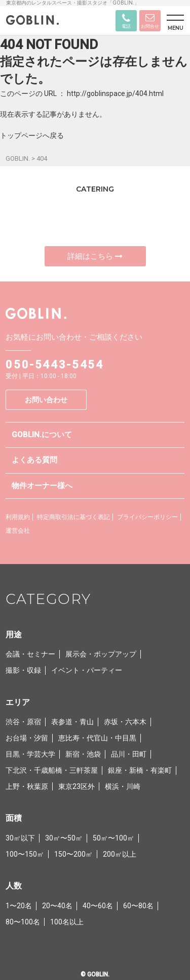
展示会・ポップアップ (101, 654)
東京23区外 (77, 786)
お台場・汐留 (27, 738)
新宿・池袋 (83, 754)
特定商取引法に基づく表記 (73, 517)
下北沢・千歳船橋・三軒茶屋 (52, 770)
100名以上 (67, 922)
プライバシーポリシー (147, 517)
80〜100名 (23, 922)
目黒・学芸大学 (30, 754)
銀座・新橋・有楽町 (140, 770)
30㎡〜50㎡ (64, 838)
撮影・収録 (23, 670)
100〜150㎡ (25, 854)
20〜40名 (57, 906)
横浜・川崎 (123, 786)
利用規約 (18, 517)
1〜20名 (19, 906)
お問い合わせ (46, 400)
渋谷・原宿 (23, 722)
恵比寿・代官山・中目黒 (97, 738)
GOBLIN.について (42, 435)
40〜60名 (98, 906)
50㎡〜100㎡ (113, 838)
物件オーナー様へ (42, 486)
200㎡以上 (120, 854)
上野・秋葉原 (27, 786)
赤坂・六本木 (125, 722)
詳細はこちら (95, 256)
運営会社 (18, 531)
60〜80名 (138, 906)
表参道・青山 (72, 722)
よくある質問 (34, 460)
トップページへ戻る (32, 135)
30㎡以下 (20, 838)
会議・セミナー (30, 654)
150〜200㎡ (73, 854)
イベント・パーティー (87, 670)
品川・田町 (129, 754)
